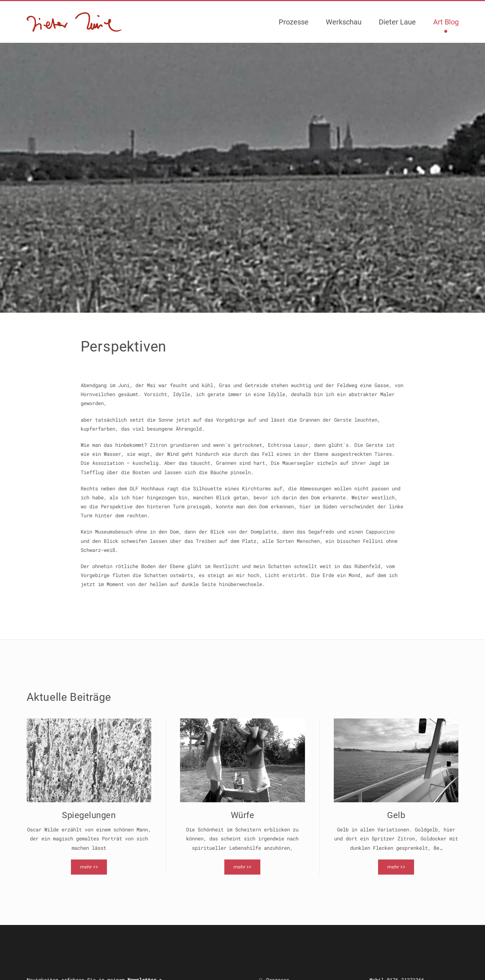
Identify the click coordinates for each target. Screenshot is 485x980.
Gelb (396, 815)
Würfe (242, 815)
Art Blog (446, 22)
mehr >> (89, 867)
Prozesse (294, 22)
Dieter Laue (397, 22)
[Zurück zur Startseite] (74, 22)
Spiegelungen (89, 815)
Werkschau (344, 22)
